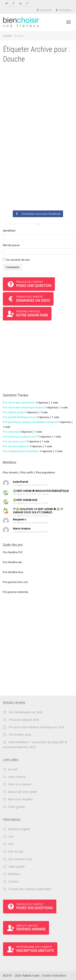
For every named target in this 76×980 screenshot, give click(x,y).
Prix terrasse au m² (14, 441)
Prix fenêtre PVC (13, 552)
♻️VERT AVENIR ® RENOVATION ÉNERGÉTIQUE (41, 491)
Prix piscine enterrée (16, 592)
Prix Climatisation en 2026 (26, 712)
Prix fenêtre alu (12, 562)
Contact (13, 881)
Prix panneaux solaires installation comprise (30, 422)
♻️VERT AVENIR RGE (25, 500)
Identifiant (9, 231)
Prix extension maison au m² (20, 437)
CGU (11, 836)
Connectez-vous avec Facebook (38, 214)
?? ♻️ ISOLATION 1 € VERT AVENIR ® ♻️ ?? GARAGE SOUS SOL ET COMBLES (38, 511)
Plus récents (10, 472)
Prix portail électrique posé (19, 417)
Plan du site (16, 851)
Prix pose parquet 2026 (24, 720)
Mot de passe (11, 245)
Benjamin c (20, 519)
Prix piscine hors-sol (15, 582)
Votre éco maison (20, 784)
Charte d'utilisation (54, 975)
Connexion (46, 10)
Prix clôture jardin (14, 412)
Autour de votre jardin (22, 792)
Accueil (7, 36)
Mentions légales (19, 829)
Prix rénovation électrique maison (24, 407)
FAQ (11, 844)
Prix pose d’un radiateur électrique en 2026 (37, 727)
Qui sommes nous (20, 859)
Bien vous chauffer (20, 799)
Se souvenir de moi (16, 260)
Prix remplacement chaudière (21, 451)
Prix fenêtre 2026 (20, 735)
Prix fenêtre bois (13, 572)
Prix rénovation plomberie (19, 402)
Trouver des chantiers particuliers (30, 889)
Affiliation (14, 874)
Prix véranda (11, 432)
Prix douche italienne (16, 446)
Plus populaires (45, 472)
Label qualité (16, 866)
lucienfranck (21, 482)
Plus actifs (27, 472)
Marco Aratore (22, 528)
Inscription (65, 10)
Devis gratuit (16, 807)
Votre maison (17, 777)
